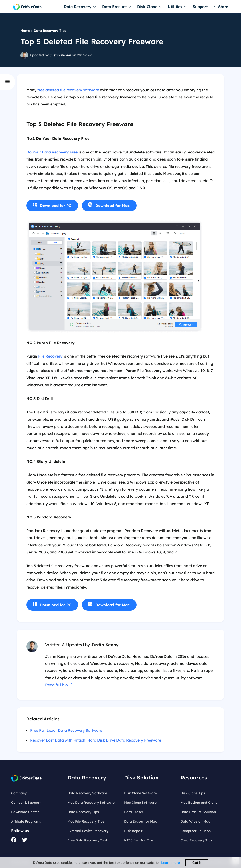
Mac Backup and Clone (199, 803)
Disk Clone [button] (150, 7)
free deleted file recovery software (68, 90)
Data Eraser (134, 812)
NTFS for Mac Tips (139, 840)
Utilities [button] (177, 7)
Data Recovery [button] (80, 7)
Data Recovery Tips (50, 31)
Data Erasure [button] (117, 7)
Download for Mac (112, 206)
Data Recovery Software (87, 793)
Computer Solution (196, 831)
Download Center (25, 812)
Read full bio (59, 685)
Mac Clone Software (140, 803)
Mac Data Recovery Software (91, 803)
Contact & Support (26, 803)
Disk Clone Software (140, 793)
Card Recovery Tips (196, 840)
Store (220, 7)
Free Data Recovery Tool (87, 840)
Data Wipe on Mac (195, 821)
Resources (194, 778)
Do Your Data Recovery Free (52, 152)
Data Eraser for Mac (140, 821)
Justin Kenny (60, 55)
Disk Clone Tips (193, 793)
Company (19, 793)
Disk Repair (133, 831)
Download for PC (56, 206)
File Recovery (50, 356)
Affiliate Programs (26, 821)
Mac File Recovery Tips (86, 821)
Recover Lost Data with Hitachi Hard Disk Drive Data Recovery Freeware (96, 740)
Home (25, 31)
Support (200, 7)
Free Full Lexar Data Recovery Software (66, 730)
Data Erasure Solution (198, 812)
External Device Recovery (88, 831)
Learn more (171, 863)
